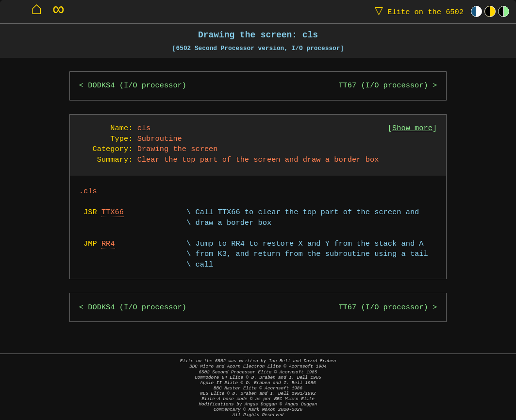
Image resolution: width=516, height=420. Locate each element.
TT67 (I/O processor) (383, 86)
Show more (412, 128)
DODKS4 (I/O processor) (137, 86)
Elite (417, 11)
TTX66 (113, 212)
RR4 (108, 244)
